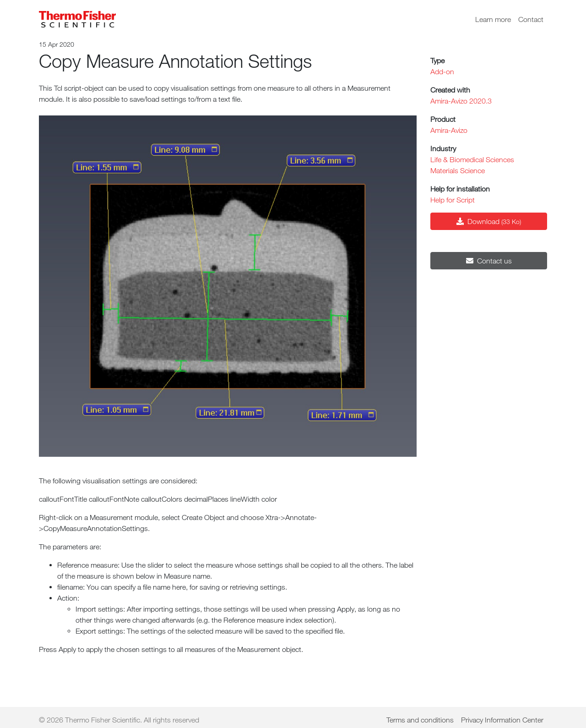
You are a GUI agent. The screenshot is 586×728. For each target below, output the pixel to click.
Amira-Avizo (449, 130)
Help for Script (453, 200)
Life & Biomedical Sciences (472, 159)
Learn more (493, 19)
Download (489, 221)
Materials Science (458, 170)
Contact (531, 19)
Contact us (489, 261)
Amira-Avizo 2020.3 (461, 101)
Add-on (442, 71)
